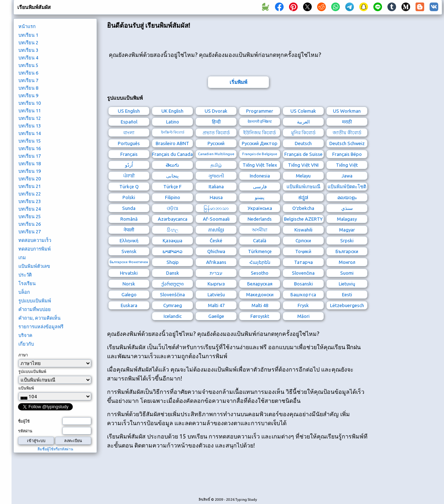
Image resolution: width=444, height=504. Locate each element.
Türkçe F (172, 186)
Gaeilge (216, 316)
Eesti (347, 294)
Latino (173, 122)
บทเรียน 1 (28, 35)
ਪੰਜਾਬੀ (129, 176)
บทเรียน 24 (30, 209)
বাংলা (129, 132)
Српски (303, 240)
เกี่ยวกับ (26, 344)
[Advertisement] (238, 477)
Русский (216, 143)
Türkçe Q (129, 186)
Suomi (347, 273)
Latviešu (216, 294)
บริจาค (25, 335)
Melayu (303, 176)
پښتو (260, 197)
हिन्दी (216, 122)
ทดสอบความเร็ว (35, 240)
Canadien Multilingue (216, 154)
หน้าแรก (27, 26)
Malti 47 (216, 305)
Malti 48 (260, 305)
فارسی (260, 186)
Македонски (260, 294)
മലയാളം (347, 197)
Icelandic (173, 316)
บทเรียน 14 (30, 133)
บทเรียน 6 (28, 73)
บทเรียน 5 (28, 65)
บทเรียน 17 (30, 156)
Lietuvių (347, 284)
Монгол (347, 262)
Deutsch (303, 143)
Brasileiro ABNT (172, 143)
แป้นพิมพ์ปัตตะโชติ (347, 186)
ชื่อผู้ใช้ (24, 421)
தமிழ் (216, 165)
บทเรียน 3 (28, 50)
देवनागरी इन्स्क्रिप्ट (260, 121)
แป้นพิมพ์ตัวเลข (34, 266)
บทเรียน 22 (30, 194)
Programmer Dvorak (260, 112)
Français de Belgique (260, 154)
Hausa (216, 197)
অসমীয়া (260, 230)
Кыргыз (216, 284)
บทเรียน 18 (30, 163)
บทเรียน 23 (30, 201)
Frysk (303, 305)
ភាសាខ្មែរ (216, 230)
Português (129, 143)
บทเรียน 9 (28, 95)
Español (129, 122)
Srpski (347, 240)
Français (129, 154)
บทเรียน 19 (30, 171)
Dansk (173, 273)
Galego (129, 294)
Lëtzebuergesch (347, 305)
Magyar (347, 230)
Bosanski (303, 284)
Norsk (129, 284)
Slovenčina (303, 273)
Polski (129, 197)
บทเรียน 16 (30, 148)
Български (347, 251)
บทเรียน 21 (30, 186)
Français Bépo (347, 154)
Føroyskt (260, 316)
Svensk (129, 251)
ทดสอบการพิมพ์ (35, 249)
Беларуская (260, 284)
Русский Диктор (260, 143)
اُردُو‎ (129, 165)
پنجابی (172, 176)
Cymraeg (173, 305)
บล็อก (24, 292)
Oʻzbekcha (303, 208)
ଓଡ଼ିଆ (173, 208)
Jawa (347, 176)
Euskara (129, 305)
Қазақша (172, 240)
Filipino (173, 197)
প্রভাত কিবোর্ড (216, 132)
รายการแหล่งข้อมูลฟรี (41, 327)
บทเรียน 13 (30, 126)
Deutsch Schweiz (347, 143)
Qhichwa (216, 251)
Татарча (303, 262)
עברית (216, 273)
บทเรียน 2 (28, 42)
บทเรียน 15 (30, 141)
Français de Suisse (303, 154)
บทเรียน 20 (30, 179)
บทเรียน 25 (30, 216)
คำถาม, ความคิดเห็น (39, 318)
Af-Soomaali (216, 219)
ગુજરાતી (216, 176)
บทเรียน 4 (28, 58)
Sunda (129, 208)
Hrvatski (129, 273)
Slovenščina (172, 294)
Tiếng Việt (347, 165)
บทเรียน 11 (30, 111)
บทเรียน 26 (30, 224)
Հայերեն (260, 262)
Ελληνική (129, 240)
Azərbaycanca (173, 219)
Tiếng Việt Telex (260, 165)
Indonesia (260, 176)
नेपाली (129, 230)
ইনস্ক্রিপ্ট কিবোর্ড (173, 132)
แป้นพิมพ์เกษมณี (303, 186)
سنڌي (347, 208)
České (216, 240)
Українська (260, 208)
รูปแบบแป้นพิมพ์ (35, 301)
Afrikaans (216, 262)
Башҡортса (303, 294)
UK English (172, 111)
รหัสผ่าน (25, 431)
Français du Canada (172, 154)
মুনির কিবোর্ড (303, 132)
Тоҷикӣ (303, 251)
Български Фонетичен (129, 262)
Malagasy (347, 219)
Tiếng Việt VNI (303, 165)
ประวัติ (25, 275)
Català (260, 240)
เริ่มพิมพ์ (238, 82)
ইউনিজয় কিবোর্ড (260, 132)
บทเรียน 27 (30, 231)
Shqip (173, 262)
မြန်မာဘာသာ (216, 208)
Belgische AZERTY (303, 219)
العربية (303, 122)
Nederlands (260, 219)
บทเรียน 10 (30, 103)
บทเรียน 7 (28, 80)
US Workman (347, 111)
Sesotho (260, 273)
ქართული (173, 284)
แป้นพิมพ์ (26, 388)
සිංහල (173, 230)
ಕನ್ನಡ (303, 197)
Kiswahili (303, 230)
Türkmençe (260, 251)
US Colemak (303, 111)
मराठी (347, 122)
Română (129, 219)
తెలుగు (172, 165)
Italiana (216, 186)
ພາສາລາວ (172, 251)
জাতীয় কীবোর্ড (347, 132)
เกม (22, 257)
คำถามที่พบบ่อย (35, 309)
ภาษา (23, 355)
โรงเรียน (27, 283)
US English (129, 111)
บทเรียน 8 (28, 88)
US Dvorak (216, 111)
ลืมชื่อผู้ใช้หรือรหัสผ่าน (55, 449)
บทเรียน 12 (30, 118)
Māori (303, 316)
